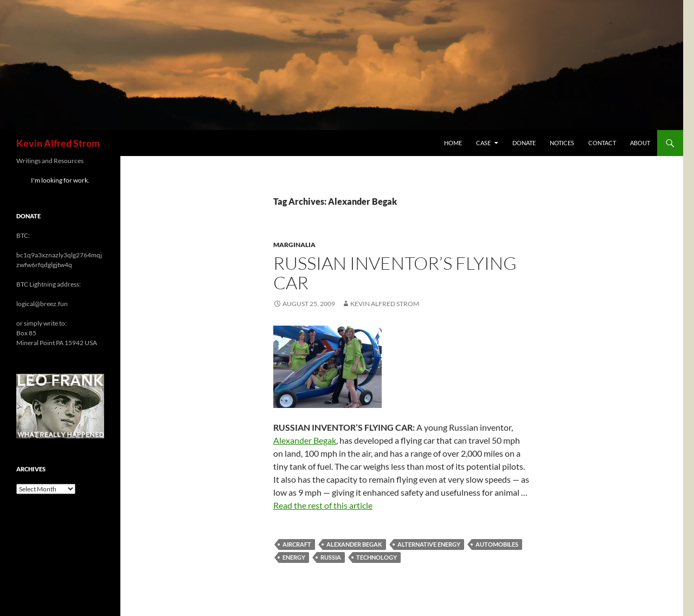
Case (483, 143)
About (640, 143)
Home (453, 143)
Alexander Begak (305, 440)
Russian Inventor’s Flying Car (395, 273)
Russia (331, 557)
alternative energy (429, 544)
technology (377, 557)
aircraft (297, 544)
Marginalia (294, 245)
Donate (524, 143)
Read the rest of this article (323, 505)
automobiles (497, 544)
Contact (602, 143)
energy (294, 557)
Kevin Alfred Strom (58, 143)
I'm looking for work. (60, 180)
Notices (562, 143)
